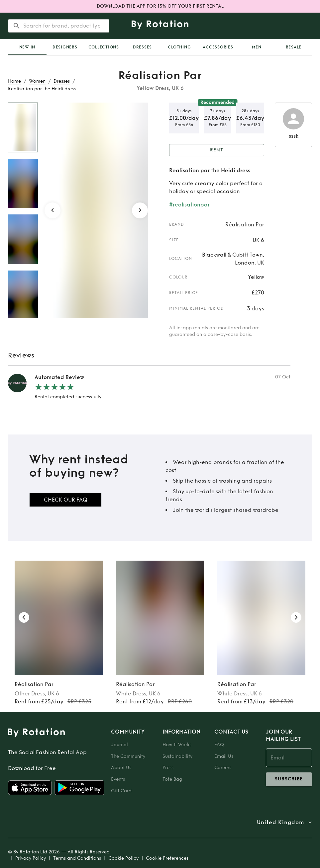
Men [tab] (257, 47)
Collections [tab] (104, 47)
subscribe (289, 779)
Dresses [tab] (142, 47)
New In (27, 47)
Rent (217, 150)
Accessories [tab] (218, 47)
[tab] (27, 47)
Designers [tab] (65, 47)
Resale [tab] (294, 47)
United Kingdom (280, 823)
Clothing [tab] (179, 47)
